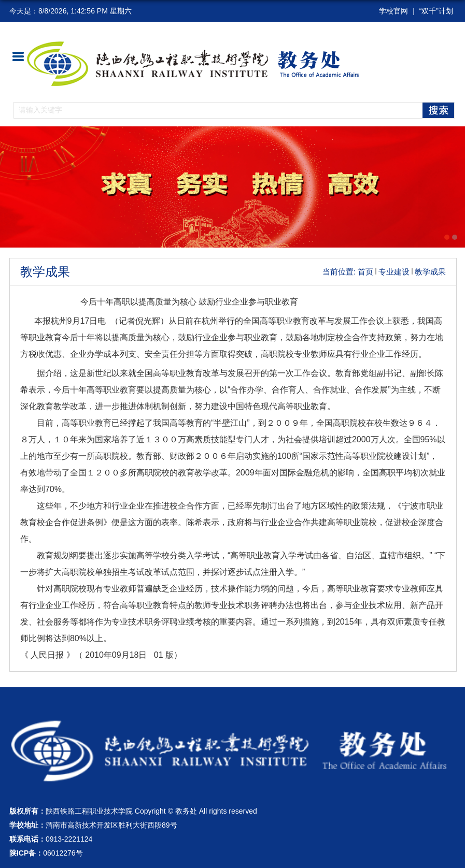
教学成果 (430, 272)
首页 (365, 272)
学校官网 (393, 11)
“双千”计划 (436, 11)
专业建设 (394, 272)
